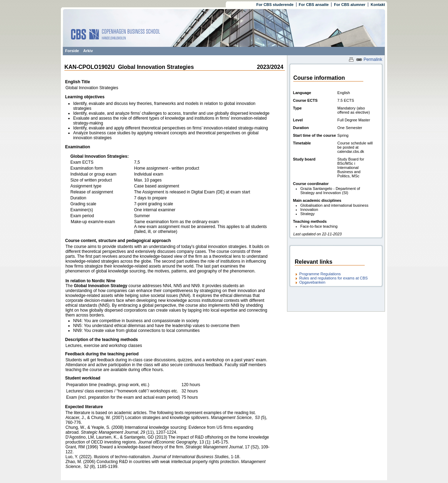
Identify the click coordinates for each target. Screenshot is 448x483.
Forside (72, 51)
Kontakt (378, 5)
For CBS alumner (350, 5)
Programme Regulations (320, 274)
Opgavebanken (312, 282)
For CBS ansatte (314, 5)
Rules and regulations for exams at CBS (334, 278)
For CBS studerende (275, 5)
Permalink (369, 59)
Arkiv (88, 51)
